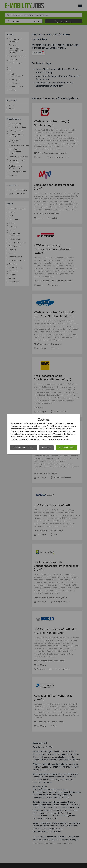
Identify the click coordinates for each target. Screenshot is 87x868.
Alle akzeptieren (66, 447)
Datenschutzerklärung (63, 439)
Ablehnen (46, 447)
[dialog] (43, 434)
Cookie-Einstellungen (23, 447)
